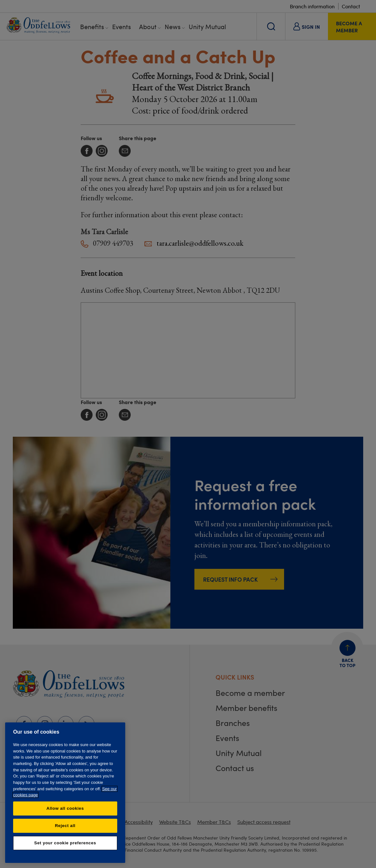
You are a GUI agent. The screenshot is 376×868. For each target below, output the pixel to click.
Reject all (65, 826)
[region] (65, 793)
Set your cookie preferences (65, 843)
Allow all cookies (65, 808)
